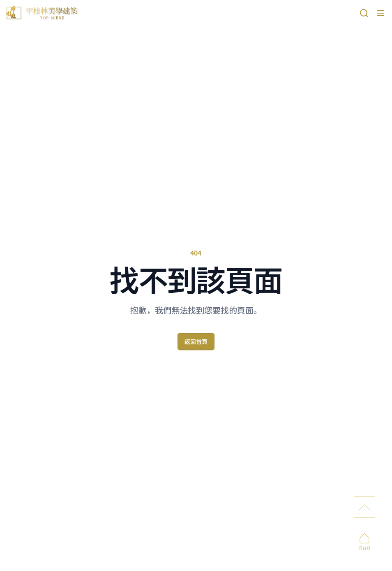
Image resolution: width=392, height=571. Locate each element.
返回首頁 (196, 341)
